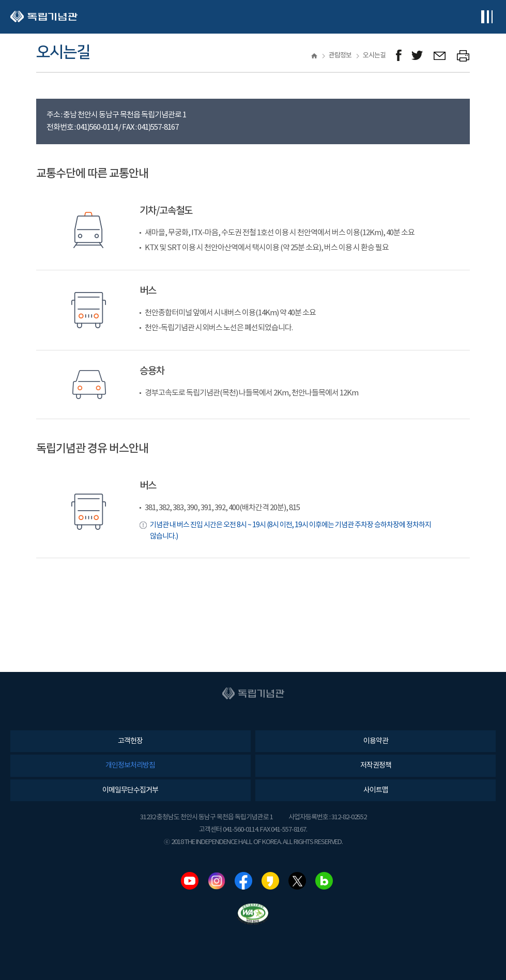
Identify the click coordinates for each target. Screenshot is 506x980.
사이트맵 (376, 790)
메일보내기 (440, 56)
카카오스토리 (270, 881)
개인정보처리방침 (130, 765)
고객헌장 (130, 741)
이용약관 (376, 741)
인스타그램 (217, 881)
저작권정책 (376, 765)
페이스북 (243, 881)
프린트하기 (463, 56)
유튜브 (190, 881)
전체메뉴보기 (487, 17)
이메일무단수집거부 (130, 790)
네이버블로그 (324, 881)
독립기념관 (44, 17)
